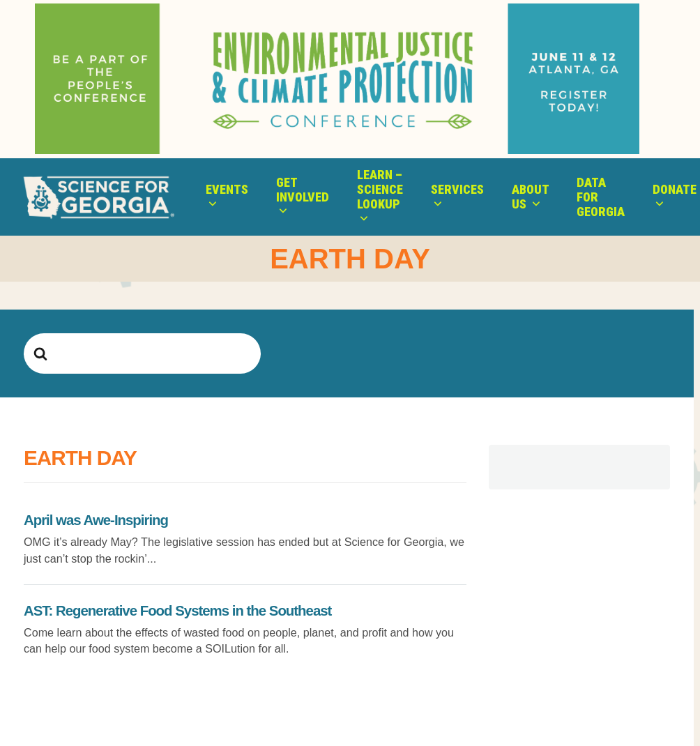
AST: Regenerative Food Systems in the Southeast (177, 611)
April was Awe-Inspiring (96, 520)
